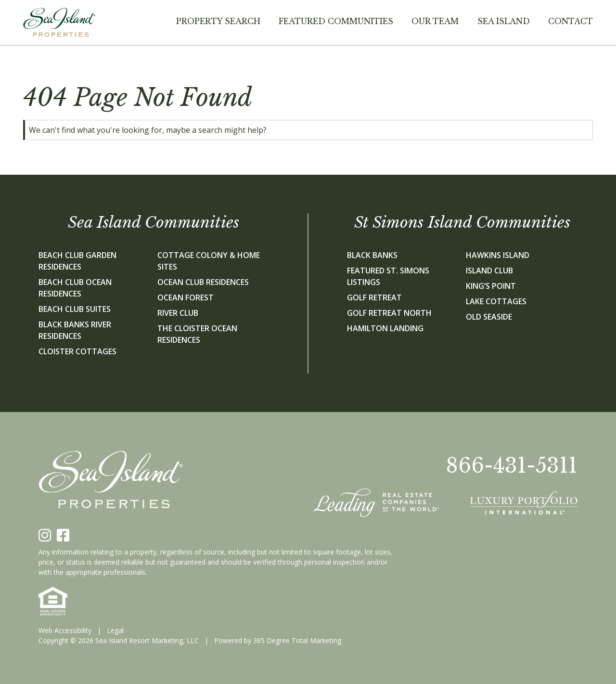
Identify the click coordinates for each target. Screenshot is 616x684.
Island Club (489, 271)
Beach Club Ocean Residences (75, 288)
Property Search (218, 21)
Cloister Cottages (77, 351)
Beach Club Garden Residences (77, 261)
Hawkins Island (498, 255)
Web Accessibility (65, 630)
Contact (571, 21)
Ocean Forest (186, 297)
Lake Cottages (496, 301)
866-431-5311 (512, 465)
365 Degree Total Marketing (297, 640)
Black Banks (372, 255)
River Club (178, 313)
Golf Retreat (374, 297)
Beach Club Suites (75, 309)
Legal (115, 630)
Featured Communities (336, 21)
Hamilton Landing (385, 328)
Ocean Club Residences (203, 282)
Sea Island (504, 21)
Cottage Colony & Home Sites (209, 261)
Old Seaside (489, 317)
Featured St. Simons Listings (388, 276)
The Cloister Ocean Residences (197, 334)
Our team (435, 21)
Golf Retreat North (389, 313)
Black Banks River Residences (75, 330)
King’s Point (491, 286)
